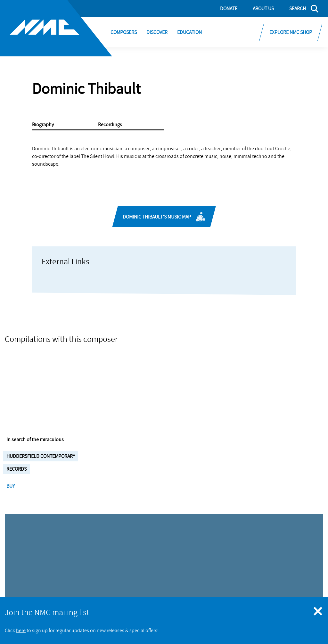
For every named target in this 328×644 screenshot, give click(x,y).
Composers (124, 32)
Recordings (110, 125)
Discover (157, 32)
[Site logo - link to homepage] (56, 28)
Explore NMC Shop (291, 32)
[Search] (300, 9)
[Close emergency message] (318, 612)
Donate (229, 9)
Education (189, 32)
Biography (43, 125)
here (21, 631)
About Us (263, 9)
